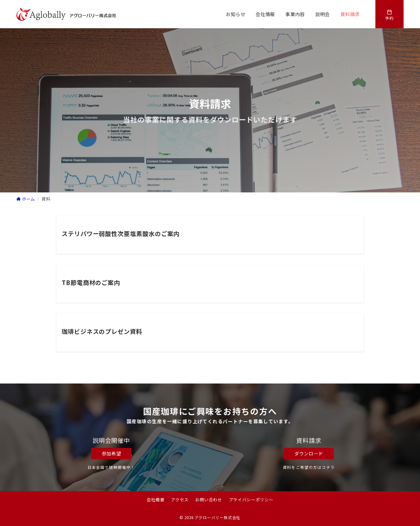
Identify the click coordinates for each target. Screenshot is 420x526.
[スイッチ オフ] (389, 14)
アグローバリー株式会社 (218, 517)
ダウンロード (309, 453)
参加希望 (111, 453)
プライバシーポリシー (251, 500)
